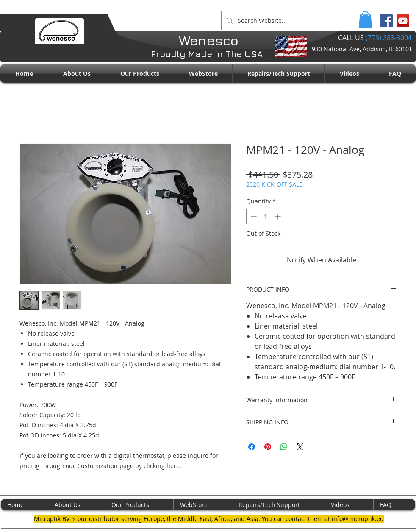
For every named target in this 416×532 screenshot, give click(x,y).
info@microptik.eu (358, 519)
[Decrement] (253, 216)
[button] (365, 19)
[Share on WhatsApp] (284, 447)
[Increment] (279, 216)
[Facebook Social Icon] (386, 21)
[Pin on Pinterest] (268, 447)
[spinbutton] (266, 216)
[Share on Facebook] (252, 447)
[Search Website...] (285, 21)
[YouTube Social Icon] (403, 21)
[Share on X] (300, 447)
